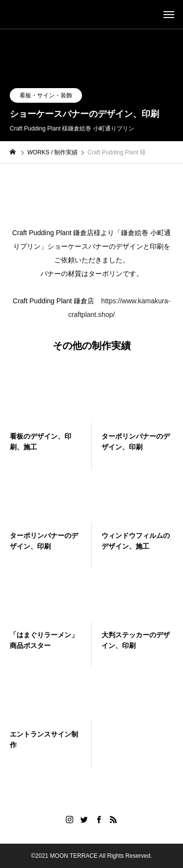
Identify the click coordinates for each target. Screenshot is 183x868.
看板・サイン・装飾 (46, 95)
